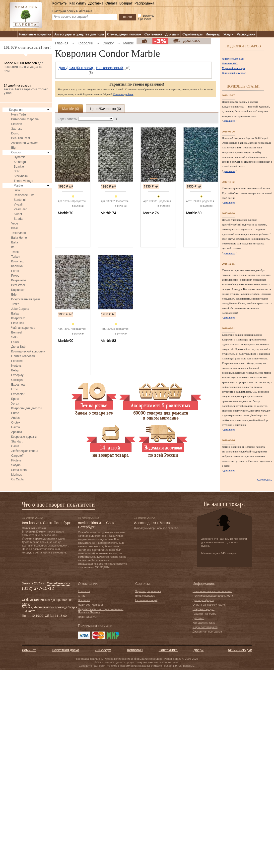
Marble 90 (66, 341)
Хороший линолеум (233, 68)
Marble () (70, 109)
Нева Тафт (19, 114)
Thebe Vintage (23, 181)
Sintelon (17, 124)
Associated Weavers (25, 143)
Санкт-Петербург (59, 583)
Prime (15, 413)
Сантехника (153, 34)
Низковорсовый (109, 68)
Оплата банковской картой (209, 605)
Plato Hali (18, 323)
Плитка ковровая (23, 356)
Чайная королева (23, 328)
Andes (15, 418)
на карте (30, 611)
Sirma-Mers (19, 470)
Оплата (111, 3)
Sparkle (19, 167)
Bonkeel (17, 332)
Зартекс (17, 129)
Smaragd (20, 162)
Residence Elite (24, 195)
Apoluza (17, 432)
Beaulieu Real (21, 138)
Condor (16, 152)
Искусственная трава (26, 299)
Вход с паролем (145, 596)
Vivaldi (18, 205)
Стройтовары (192, 34)
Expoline (17, 361)
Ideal (14, 228)
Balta (15, 242)
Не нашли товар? (146, 600)
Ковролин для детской (27, 408)
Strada (18, 219)
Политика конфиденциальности (213, 596)
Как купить (78, 3)
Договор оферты (203, 600)
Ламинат (29, 650)
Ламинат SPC (230, 63)
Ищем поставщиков (205, 627)
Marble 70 (66, 213)
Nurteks (16, 366)
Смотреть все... (265, 480)
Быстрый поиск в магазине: (73, 11)
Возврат (126, 3)
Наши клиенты (87, 617)
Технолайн (19, 233)
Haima (16, 427)
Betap (15, 370)
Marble (18, 186)
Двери (199, 650)
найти (128, 17)
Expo (15, 389)
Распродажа (144, 3)
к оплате (105, 626)
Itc (13, 247)
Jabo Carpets (20, 309)
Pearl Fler (20, 209)
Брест (15, 399)
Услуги (228, 34)
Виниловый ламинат (234, 73)
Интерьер (213, 34)
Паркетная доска (66, 650)
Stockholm (21, 176)
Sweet (18, 214)
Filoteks (16, 460)
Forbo (15, 271)
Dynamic (20, 157)
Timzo (15, 304)
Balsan (16, 314)
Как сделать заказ (204, 623)
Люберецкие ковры (24, 451)
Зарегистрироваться (148, 591)
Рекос (15, 276)
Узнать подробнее (123, 94)
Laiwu (15, 342)
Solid (17, 171)
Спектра (17, 380)
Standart (17, 441)
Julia (17, 190)
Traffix (15, 252)
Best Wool (18, 285)
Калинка (17, 266)
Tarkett (16, 257)
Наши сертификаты (90, 605)
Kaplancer (18, 290)
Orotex (16, 423)
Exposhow (18, 385)
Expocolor (18, 394)
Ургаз (15, 404)
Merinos (17, 475)
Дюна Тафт (19, 347)
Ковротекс (18, 318)
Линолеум (103, 650)
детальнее (229, 121)
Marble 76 (151, 213)
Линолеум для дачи (233, 59)
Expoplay (17, 375)
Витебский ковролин (25, 119)
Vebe (15, 223)
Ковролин (16, 110)
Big (13, 148)
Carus (15, 446)
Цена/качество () (105, 109)
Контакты (60, 3)
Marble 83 (108, 341)
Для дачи (172, 34)
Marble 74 (108, 213)
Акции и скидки (240, 650)
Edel (14, 295)
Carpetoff (17, 456)
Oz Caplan (18, 479)
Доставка (96, 3)
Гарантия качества (204, 614)
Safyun (16, 465)
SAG (14, 337)
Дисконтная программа (207, 632)
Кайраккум (18, 280)
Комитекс (18, 261)
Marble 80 (194, 213)
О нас (82, 596)
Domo (15, 133)
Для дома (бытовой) (76, 68)
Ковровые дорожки (24, 437)
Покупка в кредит (204, 609)
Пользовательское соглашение (212, 591)
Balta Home (19, 238)
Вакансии (84, 600)
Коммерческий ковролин (28, 351)
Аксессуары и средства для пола (79, 34)
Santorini (20, 200)
